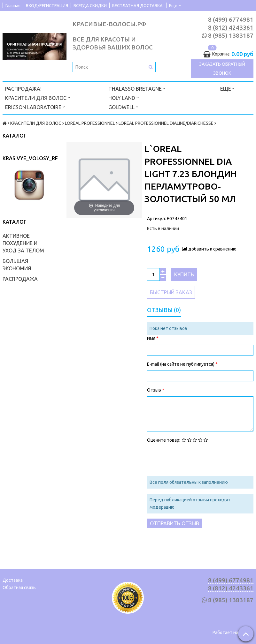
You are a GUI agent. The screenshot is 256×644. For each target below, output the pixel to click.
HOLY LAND (124, 97)
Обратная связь (19, 588)
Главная (13, 5)
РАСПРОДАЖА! (23, 89)
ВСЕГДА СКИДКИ (90, 5)
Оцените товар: (164, 440)
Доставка (13, 580)
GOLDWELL (123, 107)
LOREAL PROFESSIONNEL (90, 123)
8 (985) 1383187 (231, 36)
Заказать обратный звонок (222, 69)
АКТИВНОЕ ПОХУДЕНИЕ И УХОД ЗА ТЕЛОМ (23, 243)
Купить (184, 274)
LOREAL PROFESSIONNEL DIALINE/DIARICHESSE (166, 123)
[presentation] (196, 459)
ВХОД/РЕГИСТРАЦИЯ (47, 5)
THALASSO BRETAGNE (137, 88)
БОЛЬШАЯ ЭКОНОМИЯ (17, 265)
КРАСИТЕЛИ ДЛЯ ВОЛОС (38, 97)
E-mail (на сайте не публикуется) (181, 364)
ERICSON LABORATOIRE (35, 107)
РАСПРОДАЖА (20, 279)
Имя (152, 338)
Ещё (175, 5)
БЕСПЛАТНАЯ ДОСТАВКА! (138, 5)
